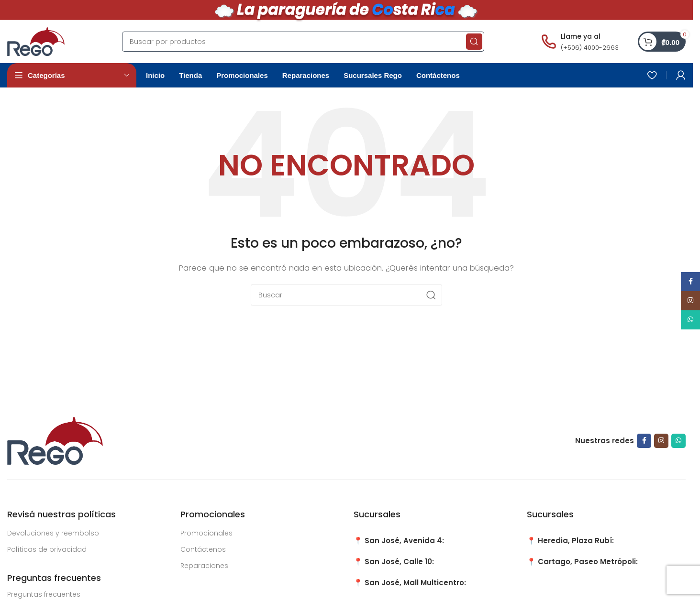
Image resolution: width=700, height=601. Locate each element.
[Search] (303, 42)
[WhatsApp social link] (678, 441)
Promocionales (206, 533)
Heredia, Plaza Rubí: (576, 541)
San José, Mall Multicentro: (415, 583)
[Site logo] (36, 41)
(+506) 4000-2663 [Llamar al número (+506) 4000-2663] (590, 48)
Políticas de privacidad (47, 549)
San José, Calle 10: (399, 562)
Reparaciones (204, 566)
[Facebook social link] (644, 441)
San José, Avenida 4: (404, 541)
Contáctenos (203, 549)
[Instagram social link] (661, 441)
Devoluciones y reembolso (53, 533)
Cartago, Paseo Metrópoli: (588, 562)
